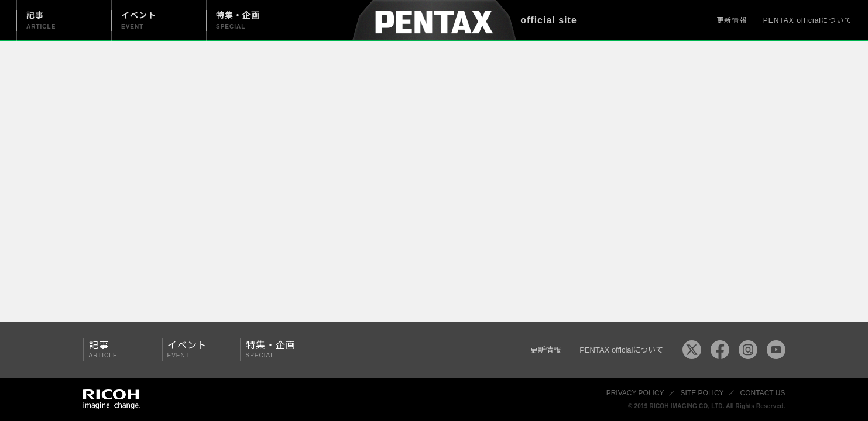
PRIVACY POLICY (635, 393)
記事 (118, 349)
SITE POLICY (702, 393)
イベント (197, 349)
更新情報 (732, 20)
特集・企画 (275, 349)
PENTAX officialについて (807, 20)
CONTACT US (763, 393)
